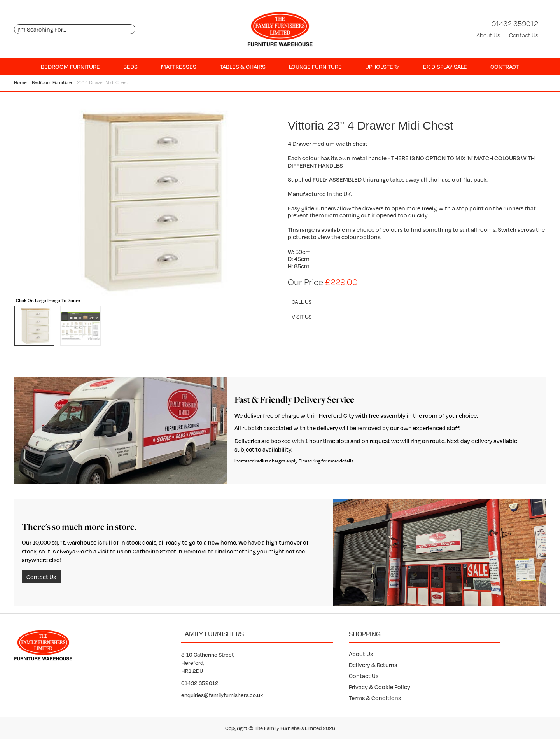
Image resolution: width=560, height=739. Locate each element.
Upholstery (382, 67)
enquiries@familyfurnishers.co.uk (222, 695)
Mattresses (179, 67)
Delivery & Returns (373, 665)
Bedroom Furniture (70, 67)
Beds (130, 67)
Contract (505, 67)
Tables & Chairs (243, 67)
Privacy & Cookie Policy (380, 687)
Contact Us (524, 35)
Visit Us (302, 316)
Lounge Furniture (315, 67)
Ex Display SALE (445, 67)
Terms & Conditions (375, 698)
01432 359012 (515, 23)
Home (20, 82)
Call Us (302, 302)
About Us (488, 35)
